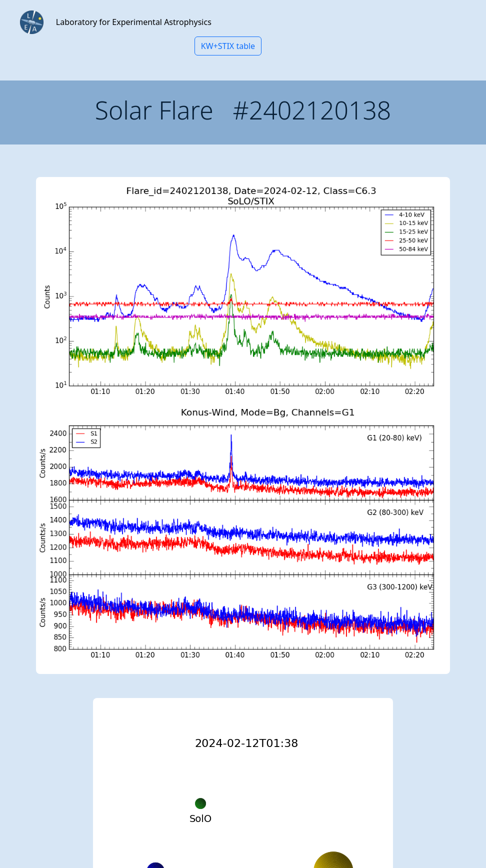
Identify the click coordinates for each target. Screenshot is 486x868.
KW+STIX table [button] (228, 46)
